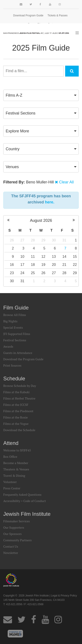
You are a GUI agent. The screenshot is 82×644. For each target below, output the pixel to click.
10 (22, 256)
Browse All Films (15, 315)
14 (64, 256)
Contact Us (11, 546)
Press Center (12, 488)
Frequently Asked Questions (22, 495)
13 (54, 256)
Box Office (10, 457)
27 (22, 240)
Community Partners (17, 540)
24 (22, 273)
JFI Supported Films (17, 334)
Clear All (66, 182)
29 (43, 240)
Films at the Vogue (16, 424)
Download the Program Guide (23, 359)
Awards (8, 346)
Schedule (14, 378)
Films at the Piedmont (18, 411)
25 (33, 273)
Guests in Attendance (18, 353)
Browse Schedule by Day (20, 386)
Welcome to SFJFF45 (17, 450)
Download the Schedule (19, 430)
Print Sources (12, 365)
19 (43, 265)
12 (43, 256)
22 (75, 265)
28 (33, 240)
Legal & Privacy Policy (64, 596)
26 (12, 240)
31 (64, 240)
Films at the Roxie (16, 417)
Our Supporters (14, 527)
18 (33, 265)
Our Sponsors (12, 534)
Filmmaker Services (17, 521)
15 (75, 256)
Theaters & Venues (16, 469)
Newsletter (11, 553)
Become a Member (16, 463)
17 (22, 265)
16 (12, 265)
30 (54, 240)
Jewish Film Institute (27, 514)
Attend (11, 443)
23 (12, 273)
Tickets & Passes (58, 15)
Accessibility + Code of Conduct (25, 501)
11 (33, 256)
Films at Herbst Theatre (19, 398)
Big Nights (10, 321)
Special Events (13, 327)
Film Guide (16, 308)
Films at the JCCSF (16, 405)
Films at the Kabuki (16, 392)
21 (64, 265)
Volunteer (10, 482)
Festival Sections (15, 340)
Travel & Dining (14, 476)
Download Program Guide (28, 15)
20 (54, 265)
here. (50, 202)
